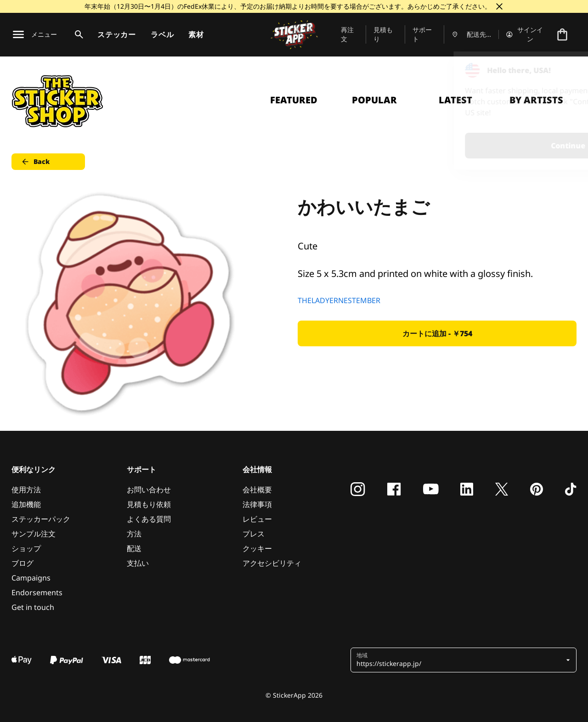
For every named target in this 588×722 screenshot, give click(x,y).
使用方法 (26, 490)
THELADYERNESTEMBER (339, 300)
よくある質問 (149, 519)
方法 (134, 534)
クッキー (257, 548)
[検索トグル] (77, 34)
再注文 (347, 34)
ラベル (162, 34)
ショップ (26, 548)
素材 (196, 34)
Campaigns (31, 578)
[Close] (560, 70)
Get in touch (33, 607)
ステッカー (117, 34)
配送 (134, 548)
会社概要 (257, 490)
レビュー (257, 519)
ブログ (23, 563)
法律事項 (257, 504)
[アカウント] (525, 34)
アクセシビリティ (272, 563)
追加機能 (26, 504)
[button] (460, 660)
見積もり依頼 (149, 504)
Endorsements (37, 592)
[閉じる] (499, 6)
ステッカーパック (41, 519)
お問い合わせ (149, 490)
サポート (422, 34)
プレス (254, 534)
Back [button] (35, 162)
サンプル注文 (34, 534)
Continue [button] (465, 146)
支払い (138, 563)
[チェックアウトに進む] (562, 34)
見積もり (383, 34)
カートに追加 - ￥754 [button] (437, 333)
